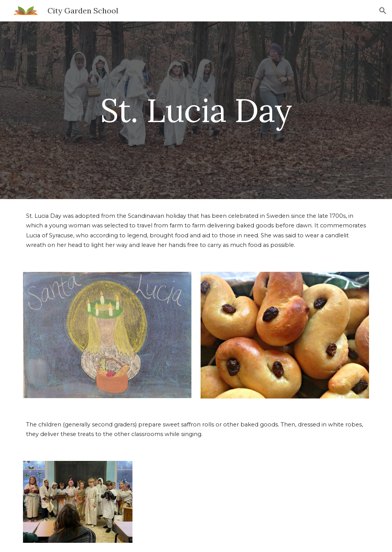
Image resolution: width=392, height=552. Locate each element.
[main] (196, 110)
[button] (383, 11)
